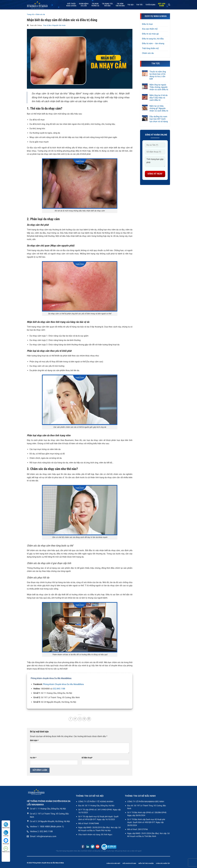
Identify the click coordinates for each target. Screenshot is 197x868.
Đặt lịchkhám (162, 5)
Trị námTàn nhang (120, 5)
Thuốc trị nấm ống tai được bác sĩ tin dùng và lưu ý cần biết (158, 75)
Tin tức (139, 5)
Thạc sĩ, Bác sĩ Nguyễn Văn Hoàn (54, 25)
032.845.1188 (59, 689)
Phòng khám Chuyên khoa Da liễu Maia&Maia (63, 684)
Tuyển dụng (150, 5)
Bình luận (34, 741)
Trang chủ (30, 14)
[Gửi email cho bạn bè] (80, 719)
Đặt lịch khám (6, 825)
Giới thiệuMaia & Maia (71, 5)
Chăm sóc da (40, 14)
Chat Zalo (6, 833)
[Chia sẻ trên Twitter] (75, 719)
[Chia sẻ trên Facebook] (71, 719)
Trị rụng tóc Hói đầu (107, 5)
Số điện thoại (87, 758)
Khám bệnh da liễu (84, 5)
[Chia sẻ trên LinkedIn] (89, 719)
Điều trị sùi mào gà (150, 34)
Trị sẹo (130, 5)
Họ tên (33, 758)
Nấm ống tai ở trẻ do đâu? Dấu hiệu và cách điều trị (159, 98)
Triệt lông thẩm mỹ (150, 48)
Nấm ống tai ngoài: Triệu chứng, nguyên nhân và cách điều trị (159, 87)
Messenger (6, 841)
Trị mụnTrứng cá (95, 5)
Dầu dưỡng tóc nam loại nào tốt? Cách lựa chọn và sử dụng (159, 119)
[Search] (169, 5)
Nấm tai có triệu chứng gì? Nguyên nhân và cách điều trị (159, 108)
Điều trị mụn (147, 24)
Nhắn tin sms (6, 849)
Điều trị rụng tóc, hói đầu (153, 39)
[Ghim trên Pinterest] (84, 719)
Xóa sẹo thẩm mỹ (150, 29)
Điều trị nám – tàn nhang (153, 43)
